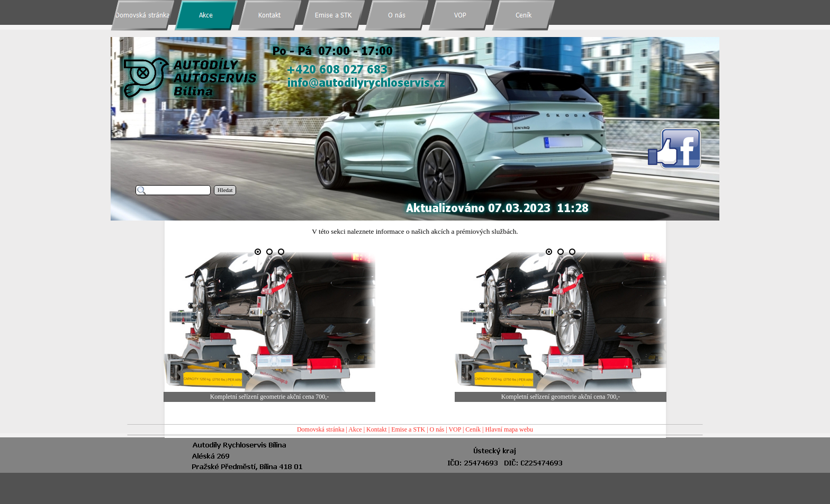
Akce (355, 429)
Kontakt (377, 429)
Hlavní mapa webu (509, 429)
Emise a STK (408, 429)
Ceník (473, 429)
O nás (437, 429)
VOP (455, 429)
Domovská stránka (321, 429)
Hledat (225, 190)
